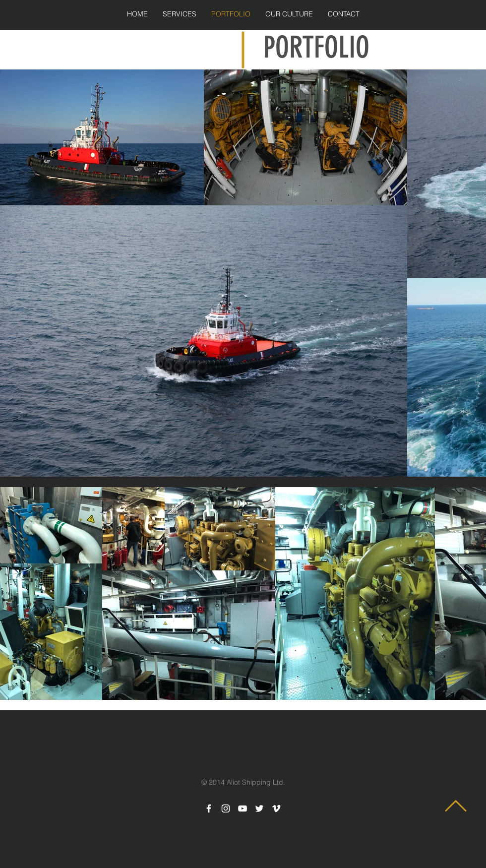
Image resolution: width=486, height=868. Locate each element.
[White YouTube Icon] (243, 808)
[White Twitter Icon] (259, 808)
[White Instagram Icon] (226, 808)
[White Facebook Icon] (209, 808)
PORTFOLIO (316, 47)
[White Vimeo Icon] (276, 808)
